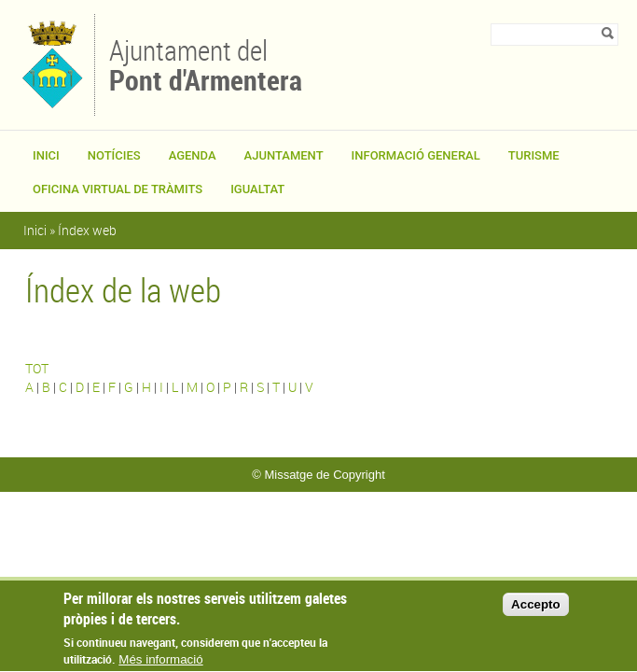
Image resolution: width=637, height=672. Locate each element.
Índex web (87, 230)
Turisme (534, 155)
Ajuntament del (206, 63)
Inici (46, 155)
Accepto (536, 611)
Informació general (416, 155)
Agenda (193, 155)
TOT (37, 368)
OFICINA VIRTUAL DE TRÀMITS (118, 189)
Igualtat (257, 189)
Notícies (114, 155)
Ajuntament (284, 155)
